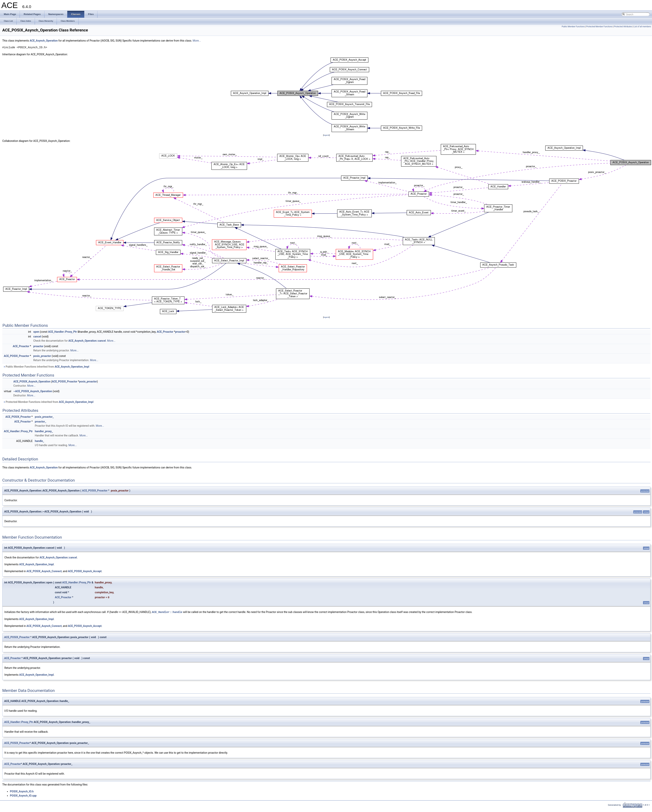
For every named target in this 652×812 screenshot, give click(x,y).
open (36, 332)
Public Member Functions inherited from (46, 367)
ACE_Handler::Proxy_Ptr (62, 332)
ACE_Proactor (165, 332)
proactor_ (41, 422)
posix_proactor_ (44, 417)
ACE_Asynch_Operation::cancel (87, 341)
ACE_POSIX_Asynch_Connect (44, 571)
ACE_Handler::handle (167, 612)
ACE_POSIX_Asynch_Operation (32, 382)
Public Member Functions (573, 27)
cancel (37, 337)
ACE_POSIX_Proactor (16, 356)
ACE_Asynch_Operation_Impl (72, 367)
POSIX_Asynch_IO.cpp (23, 795)
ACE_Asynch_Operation (44, 41)
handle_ (40, 441)
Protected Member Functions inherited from (48, 402)
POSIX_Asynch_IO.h (22, 791)
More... (197, 41)
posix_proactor (42, 356)
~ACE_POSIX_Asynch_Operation (33, 391)
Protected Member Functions (599, 27)
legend (326, 135)
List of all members (642, 27)
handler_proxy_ (44, 431)
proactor (180, 332)
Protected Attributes (623, 27)
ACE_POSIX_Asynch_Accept (85, 571)
